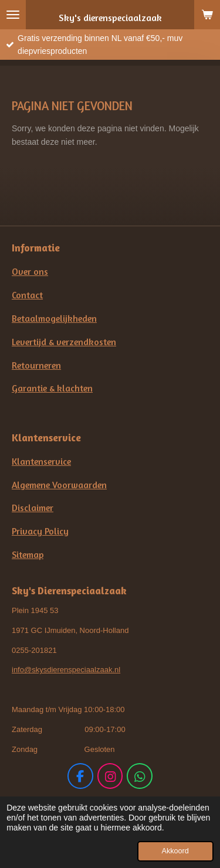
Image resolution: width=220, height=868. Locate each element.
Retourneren (36, 365)
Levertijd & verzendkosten (64, 342)
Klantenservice (41, 462)
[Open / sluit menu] (13, 15)
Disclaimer (33, 508)
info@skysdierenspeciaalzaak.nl (66, 670)
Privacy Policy (40, 531)
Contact (27, 295)
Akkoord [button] (175, 851)
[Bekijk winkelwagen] (207, 15)
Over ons (30, 272)
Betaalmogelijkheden (54, 319)
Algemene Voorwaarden (59, 485)
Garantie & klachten (52, 388)
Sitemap (28, 555)
